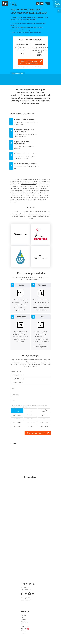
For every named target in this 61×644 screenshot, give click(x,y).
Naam (14, 388)
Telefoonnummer (17, 401)
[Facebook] (22, 594)
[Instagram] (29, 594)
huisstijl (13, 186)
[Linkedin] (33, 594)
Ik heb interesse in (16, 372)
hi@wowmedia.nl (26, 589)
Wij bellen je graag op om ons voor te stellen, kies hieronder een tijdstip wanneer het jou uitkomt (29, 406)
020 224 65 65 (25, 587)
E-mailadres (15, 395)
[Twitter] (26, 594)
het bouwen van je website (28, 184)
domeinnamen (28, 186)
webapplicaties (21, 188)
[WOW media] (10, 4)
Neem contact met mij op (36, 433)
